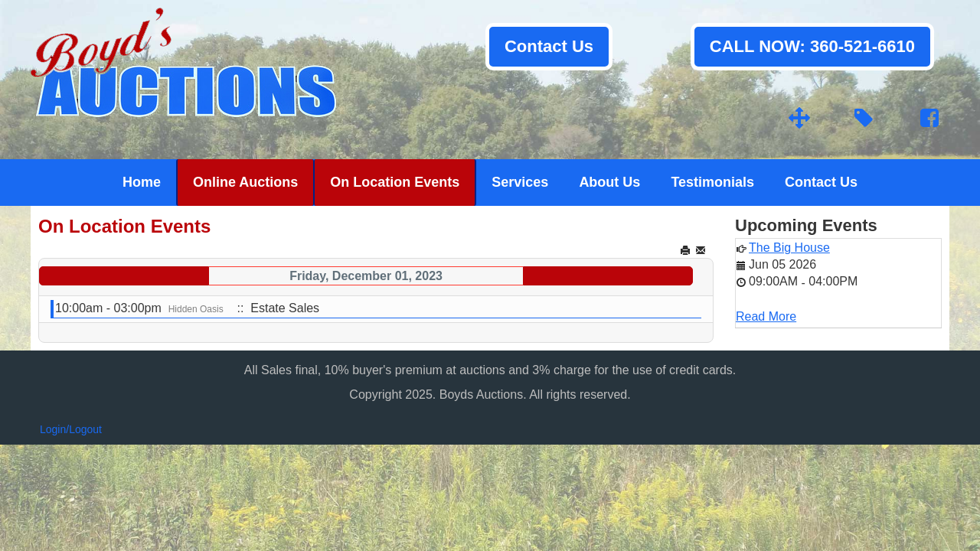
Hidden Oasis (196, 309)
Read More (766, 316)
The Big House (789, 248)
